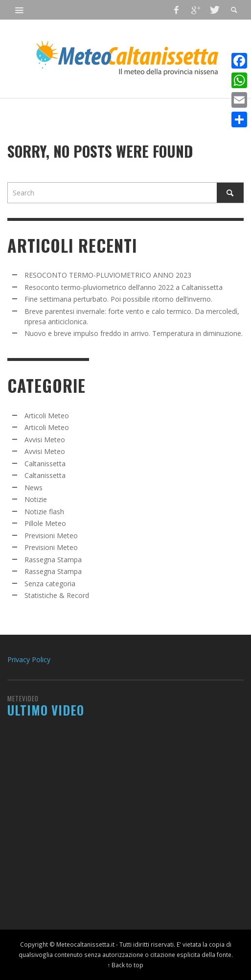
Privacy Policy (29, 659)
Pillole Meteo (45, 523)
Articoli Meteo (47, 416)
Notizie (36, 499)
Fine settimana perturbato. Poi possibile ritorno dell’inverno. (118, 299)
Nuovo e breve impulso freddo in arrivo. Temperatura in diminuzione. (134, 333)
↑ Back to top (126, 965)
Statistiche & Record (57, 595)
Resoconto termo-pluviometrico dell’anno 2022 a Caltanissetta (124, 287)
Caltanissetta (45, 464)
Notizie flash (44, 512)
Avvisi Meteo (45, 440)
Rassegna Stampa (53, 560)
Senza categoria (50, 584)
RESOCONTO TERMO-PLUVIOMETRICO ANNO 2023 (108, 275)
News (34, 488)
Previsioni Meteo (51, 536)
